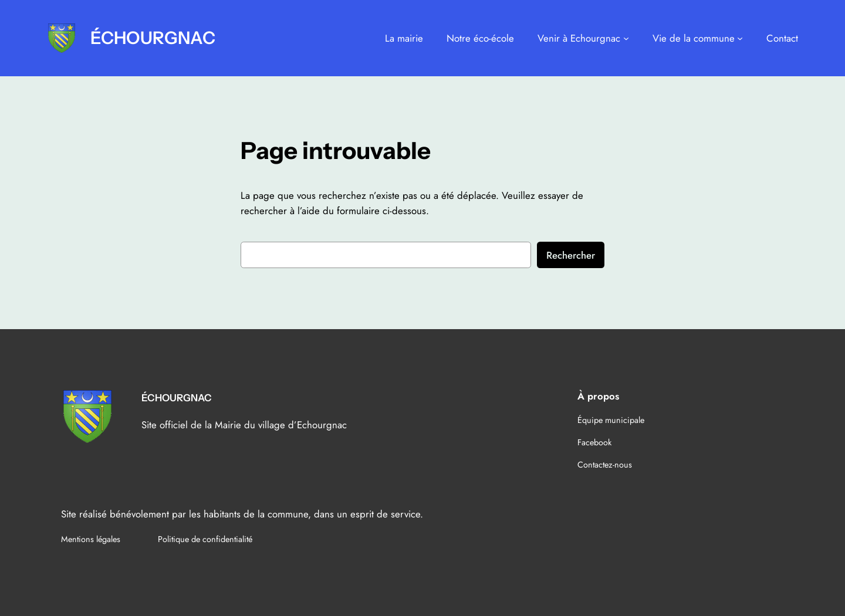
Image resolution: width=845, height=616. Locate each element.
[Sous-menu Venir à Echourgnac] (626, 38)
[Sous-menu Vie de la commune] (740, 38)
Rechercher (571, 255)
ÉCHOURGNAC (153, 38)
